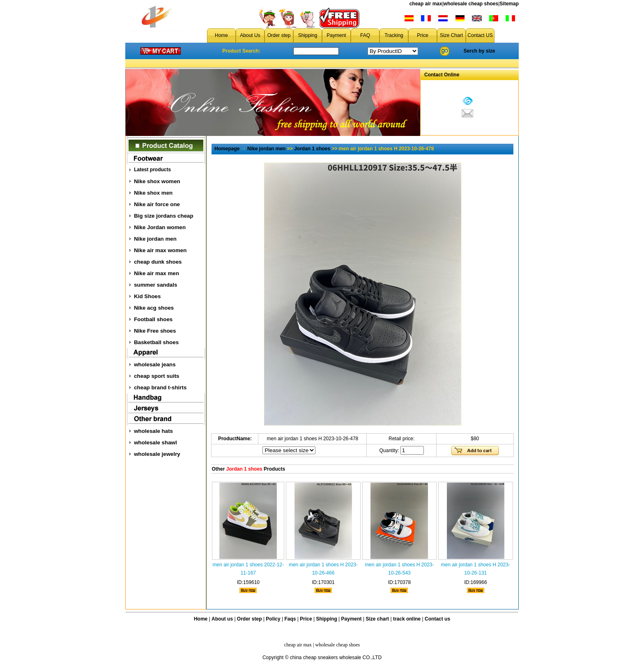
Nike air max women (160, 250)
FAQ (365, 35)
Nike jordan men (155, 239)
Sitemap (509, 4)
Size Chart (451, 35)
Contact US (480, 35)
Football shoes (153, 319)
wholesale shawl (155, 443)
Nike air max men (156, 273)
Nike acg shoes (154, 308)
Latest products (152, 170)
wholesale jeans (155, 364)
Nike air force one (157, 204)
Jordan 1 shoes (312, 149)
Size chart (377, 619)
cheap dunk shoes (158, 262)
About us (222, 619)
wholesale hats (153, 431)
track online (407, 619)
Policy (273, 619)
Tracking (394, 35)
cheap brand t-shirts (160, 387)
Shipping (308, 35)
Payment (336, 35)
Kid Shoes (147, 296)
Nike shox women (157, 181)
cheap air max (426, 4)
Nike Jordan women (160, 227)
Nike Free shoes (155, 331)
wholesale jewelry (157, 454)
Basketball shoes (156, 342)
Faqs (290, 619)
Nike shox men (153, 193)
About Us (250, 35)
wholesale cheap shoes (471, 4)
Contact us (437, 619)
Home (221, 35)
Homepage (227, 149)
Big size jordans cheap (163, 216)
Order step (279, 35)
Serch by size (480, 51)
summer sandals (155, 285)
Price (422, 35)
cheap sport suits (156, 376)
